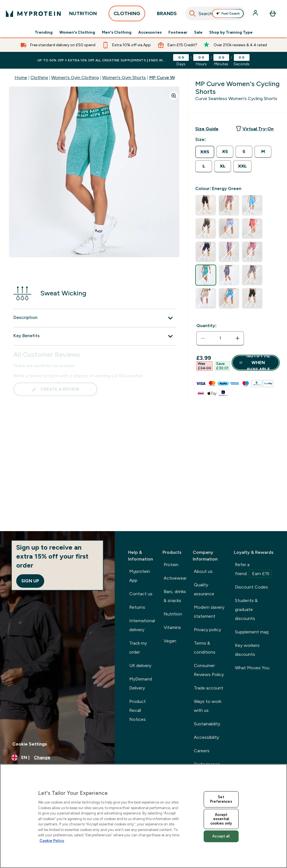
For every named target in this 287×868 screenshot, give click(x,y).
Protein (171, 565)
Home (21, 77)
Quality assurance (204, 589)
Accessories (150, 33)
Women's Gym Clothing (75, 77)
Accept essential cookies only (221, 819)
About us (203, 571)
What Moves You (252, 668)
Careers (202, 751)
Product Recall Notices (137, 710)
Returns (137, 607)
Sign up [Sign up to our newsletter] (30, 581)
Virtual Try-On (255, 129)
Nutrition (173, 614)
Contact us (141, 594)
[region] (143, 816)
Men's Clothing (117, 33)
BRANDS (167, 15)
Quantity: (206, 326)
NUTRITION (83, 15)
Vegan (170, 641)
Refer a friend (253, 570)
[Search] (192, 13)
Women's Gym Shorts (124, 77)
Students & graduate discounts (246, 609)
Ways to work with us (208, 706)
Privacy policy (207, 630)
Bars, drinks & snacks (175, 596)
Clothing (39, 77)
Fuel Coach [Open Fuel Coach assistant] (228, 13)
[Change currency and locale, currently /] (57, 758)
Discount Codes (251, 587)
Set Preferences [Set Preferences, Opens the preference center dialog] (221, 799)
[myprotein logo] (33, 13)
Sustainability (207, 724)
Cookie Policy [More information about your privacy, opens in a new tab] (52, 841)
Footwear (178, 33)
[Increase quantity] (237, 338)
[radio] (205, 152)
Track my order (138, 648)
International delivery (142, 625)
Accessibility (206, 737)
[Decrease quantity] (203, 338)
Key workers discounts (247, 650)
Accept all (221, 836)
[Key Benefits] (95, 336)
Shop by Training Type (231, 33)
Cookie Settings (30, 744)
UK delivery (140, 666)
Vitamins (172, 627)
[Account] (256, 13)
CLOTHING (127, 15)
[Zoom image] (174, 96)
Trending (44, 33)
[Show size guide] (207, 129)
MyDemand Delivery (141, 683)
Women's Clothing (77, 33)
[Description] (95, 318)
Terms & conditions (205, 648)
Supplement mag (252, 632)
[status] (220, 338)
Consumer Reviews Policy (209, 670)
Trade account (209, 688)
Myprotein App (140, 576)
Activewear (175, 578)
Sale (198, 33)
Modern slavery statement (209, 612)
